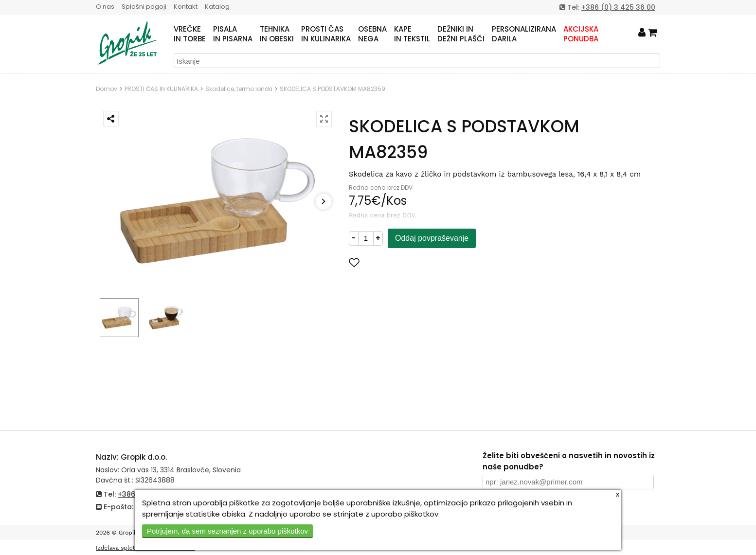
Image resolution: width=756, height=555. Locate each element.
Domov (107, 89)
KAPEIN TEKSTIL (412, 34)
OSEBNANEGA (372, 34)
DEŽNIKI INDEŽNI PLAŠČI (461, 34)
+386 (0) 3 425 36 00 (618, 7)
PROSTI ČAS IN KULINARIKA (161, 89)
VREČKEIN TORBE (190, 34)
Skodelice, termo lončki (239, 89)
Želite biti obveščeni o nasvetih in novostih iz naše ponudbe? (569, 461)
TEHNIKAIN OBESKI (277, 34)
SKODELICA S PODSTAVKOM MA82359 (333, 89)
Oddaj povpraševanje (432, 238)
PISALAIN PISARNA (233, 34)
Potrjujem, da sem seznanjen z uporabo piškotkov (227, 531)
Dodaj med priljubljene (402, 262)
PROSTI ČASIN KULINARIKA (326, 34)
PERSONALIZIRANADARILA (524, 34)
